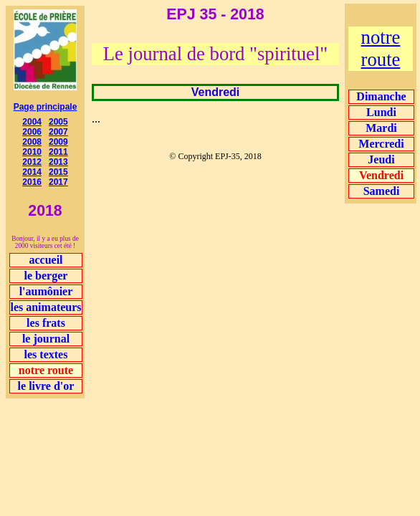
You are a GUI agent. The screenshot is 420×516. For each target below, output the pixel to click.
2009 (58, 142)
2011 (58, 152)
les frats (46, 323)
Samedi (382, 191)
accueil (46, 260)
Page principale (46, 107)
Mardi (381, 128)
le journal (46, 339)
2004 (32, 122)
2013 (58, 162)
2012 (32, 162)
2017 (58, 182)
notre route (381, 48)
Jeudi (381, 159)
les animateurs (46, 307)
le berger (46, 276)
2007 (58, 132)
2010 (32, 152)
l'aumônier (46, 291)
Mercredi (381, 144)
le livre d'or (46, 386)
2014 (32, 172)
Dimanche (381, 96)
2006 (32, 132)
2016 (32, 182)
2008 (32, 142)
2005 (58, 122)
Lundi (381, 112)
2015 (58, 172)
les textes (46, 354)
